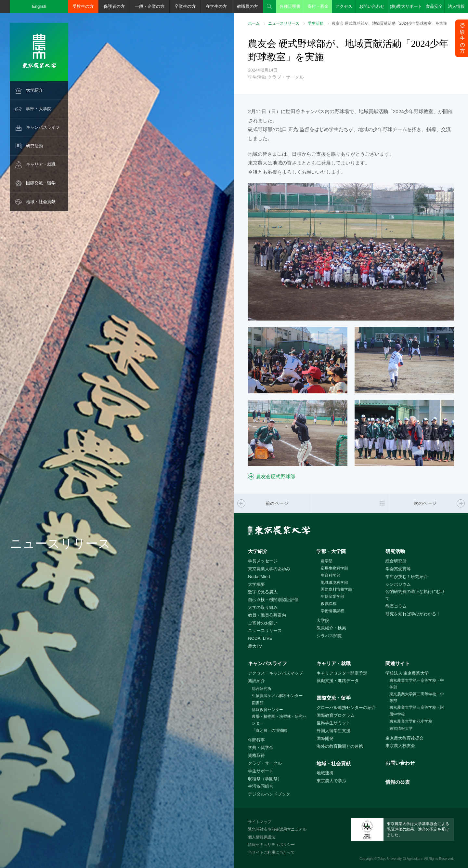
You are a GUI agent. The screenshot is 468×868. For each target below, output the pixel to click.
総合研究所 (396, 561)
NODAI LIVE (260, 638)
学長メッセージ (263, 561)
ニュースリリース (284, 23)
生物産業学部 (332, 597)
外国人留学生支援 (333, 731)
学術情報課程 (332, 611)
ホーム (254, 23)
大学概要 (256, 584)
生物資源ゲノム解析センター (277, 696)
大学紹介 (34, 90)
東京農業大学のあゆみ (269, 569)
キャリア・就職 (41, 164)
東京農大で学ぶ (331, 781)
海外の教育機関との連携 (340, 746)
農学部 (327, 561)
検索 (269, 7)
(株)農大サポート (406, 6)
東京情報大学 (401, 729)
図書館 (258, 703)
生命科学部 (331, 575)
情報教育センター (267, 710)
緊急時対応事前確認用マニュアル (277, 829)
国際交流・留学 (41, 183)
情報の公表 (398, 782)
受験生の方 (83, 6)
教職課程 (329, 604)
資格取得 (256, 755)
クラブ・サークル (265, 763)
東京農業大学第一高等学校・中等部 (417, 684)
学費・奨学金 (261, 748)
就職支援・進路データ (338, 681)
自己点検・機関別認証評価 (273, 600)
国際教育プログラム (336, 715)
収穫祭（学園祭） (265, 779)
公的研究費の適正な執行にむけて (415, 595)
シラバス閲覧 (329, 636)
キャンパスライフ (43, 127)
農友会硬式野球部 (276, 476)
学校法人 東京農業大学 (407, 673)
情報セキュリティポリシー (271, 845)
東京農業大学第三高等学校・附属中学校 (417, 711)
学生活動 (316, 23)
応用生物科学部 (334, 568)
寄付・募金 (318, 6)
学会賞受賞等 (398, 569)
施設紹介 (256, 681)
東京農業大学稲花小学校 (411, 721)
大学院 (323, 620)
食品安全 (434, 6)
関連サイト (398, 663)
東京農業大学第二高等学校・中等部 (417, 697)
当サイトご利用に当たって (271, 852)
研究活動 (34, 146)
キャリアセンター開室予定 (342, 673)
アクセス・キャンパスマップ (275, 673)
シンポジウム (398, 584)
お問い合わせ (372, 6)
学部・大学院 (39, 109)
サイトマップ (260, 822)
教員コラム (396, 606)
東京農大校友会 (400, 746)
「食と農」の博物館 (269, 730)
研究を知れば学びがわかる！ (413, 614)
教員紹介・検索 (331, 628)
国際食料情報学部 (336, 589)
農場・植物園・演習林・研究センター (279, 720)
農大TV (255, 646)
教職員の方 (247, 6)
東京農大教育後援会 (404, 738)
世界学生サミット (333, 723)
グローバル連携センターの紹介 (346, 708)
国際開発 (325, 738)
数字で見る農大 (263, 592)
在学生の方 (216, 6)
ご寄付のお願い (263, 623)
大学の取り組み (263, 607)
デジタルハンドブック (269, 794)
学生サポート (261, 771)
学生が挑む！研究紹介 (407, 577)
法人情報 (456, 6)
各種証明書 (290, 6)
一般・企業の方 (150, 6)
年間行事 (256, 740)
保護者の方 (114, 6)
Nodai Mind (259, 577)
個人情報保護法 (262, 837)
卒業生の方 (185, 6)
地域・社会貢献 (41, 202)
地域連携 (325, 773)
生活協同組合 (261, 786)
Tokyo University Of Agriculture (400, 859)
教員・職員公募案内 (267, 615)
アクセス (344, 6)
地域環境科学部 (334, 583)
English (39, 6)
